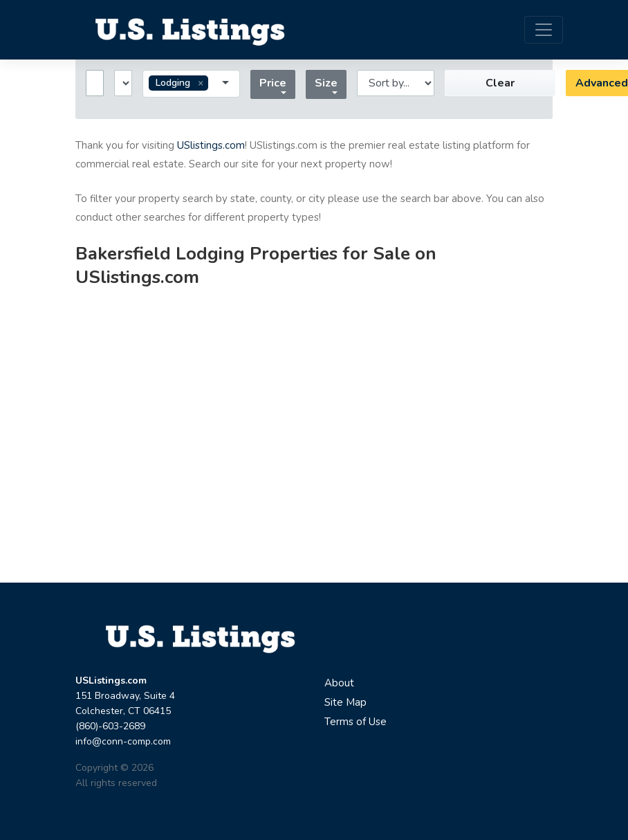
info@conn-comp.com (123, 741)
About (339, 683)
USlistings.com (211, 145)
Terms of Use (355, 722)
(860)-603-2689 (110, 726)
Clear (500, 83)
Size (326, 83)
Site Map (345, 702)
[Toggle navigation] (544, 30)
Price (273, 83)
